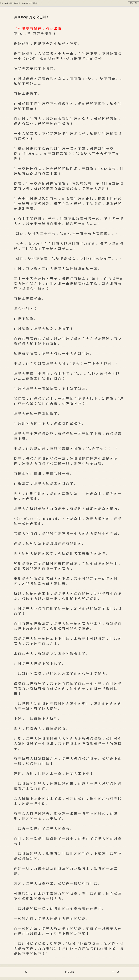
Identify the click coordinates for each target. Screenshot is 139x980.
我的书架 (133, 3)
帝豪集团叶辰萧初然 (13, 3)
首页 (2, 3)
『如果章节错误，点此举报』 (40, 29)
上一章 (23, 972)
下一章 (116, 972)
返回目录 (69, 972)
